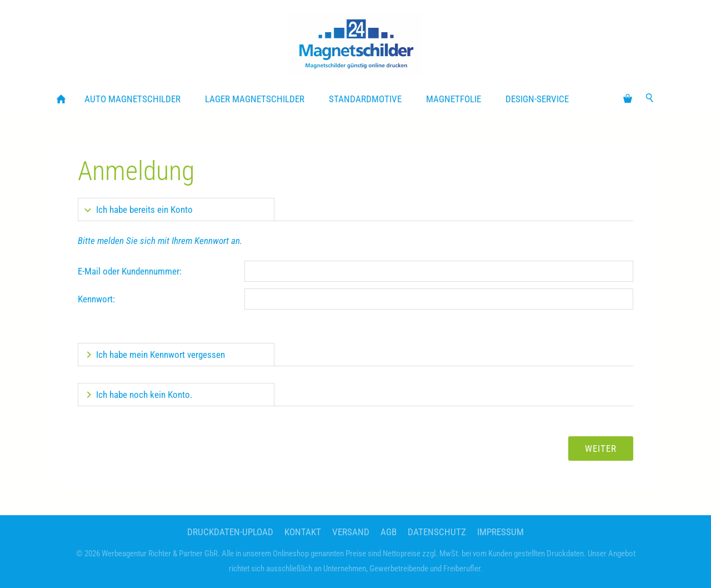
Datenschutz (437, 532)
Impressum (500, 532)
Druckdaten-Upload (230, 532)
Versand (351, 532)
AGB (389, 532)
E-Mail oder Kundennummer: (130, 271)
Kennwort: (96, 299)
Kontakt (303, 532)
